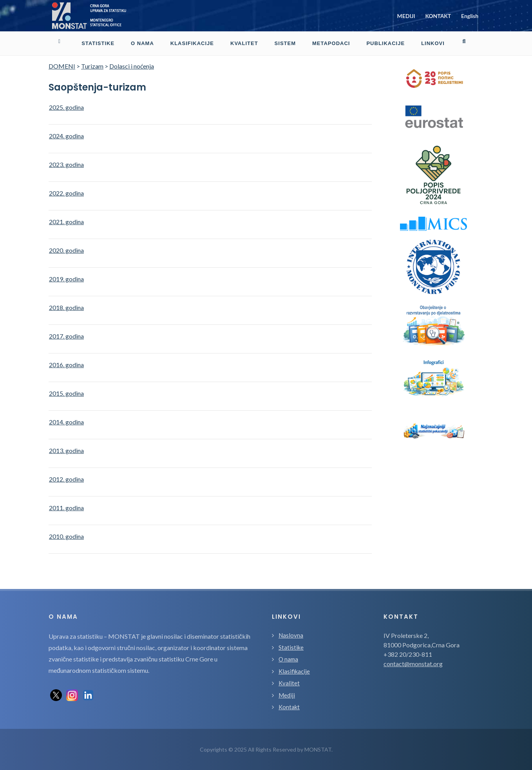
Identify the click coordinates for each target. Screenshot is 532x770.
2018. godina (66, 307)
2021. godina (66, 222)
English (470, 16)
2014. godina (66, 422)
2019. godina (66, 279)
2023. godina (66, 164)
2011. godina (66, 508)
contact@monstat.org (413, 664)
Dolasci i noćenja (132, 66)
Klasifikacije (294, 671)
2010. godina (66, 536)
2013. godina (66, 450)
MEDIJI (406, 16)
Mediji (287, 695)
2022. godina (66, 193)
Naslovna (291, 635)
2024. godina (66, 136)
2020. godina (66, 250)
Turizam (92, 66)
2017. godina (66, 336)
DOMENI (62, 66)
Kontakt (289, 707)
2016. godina (66, 365)
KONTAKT (438, 16)
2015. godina (66, 393)
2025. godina (66, 107)
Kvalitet (289, 683)
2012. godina (66, 479)
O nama (288, 659)
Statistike (291, 647)
